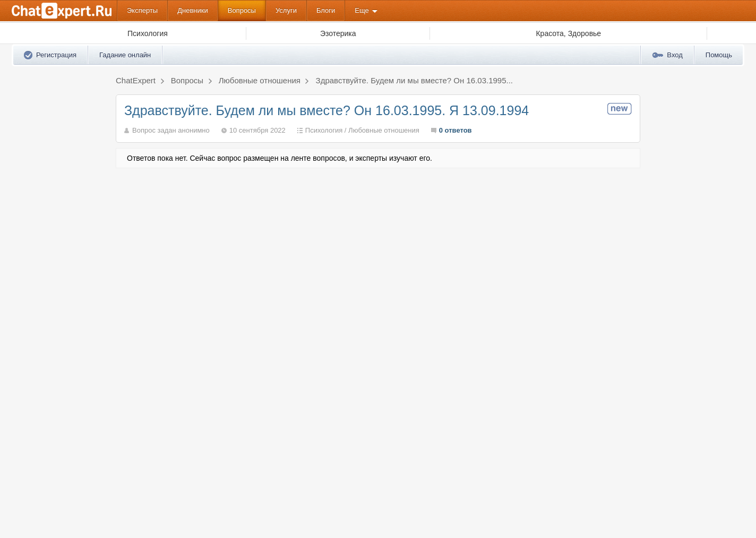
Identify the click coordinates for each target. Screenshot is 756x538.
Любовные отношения (384, 130)
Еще (362, 10)
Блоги (326, 10)
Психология (324, 130)
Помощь (719, 55)
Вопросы (242, 10)
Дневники (193, 10)
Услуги (286, 10)
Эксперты (142, 10)
